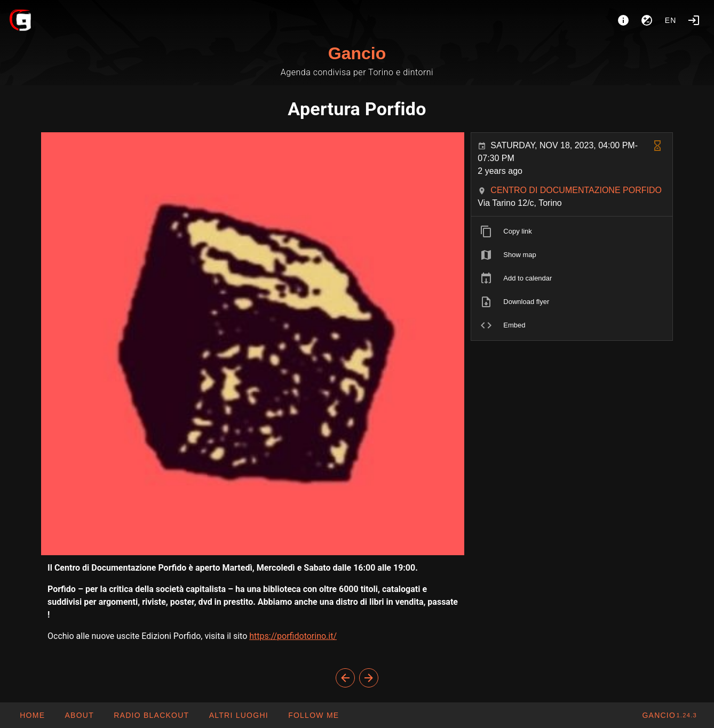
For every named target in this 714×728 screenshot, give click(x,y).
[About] (623, 20)
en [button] (671, 20)
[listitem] (572, 231)
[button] (238, 715)
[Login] (694, 20)
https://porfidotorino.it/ (293, 636)
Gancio (357, 53)
